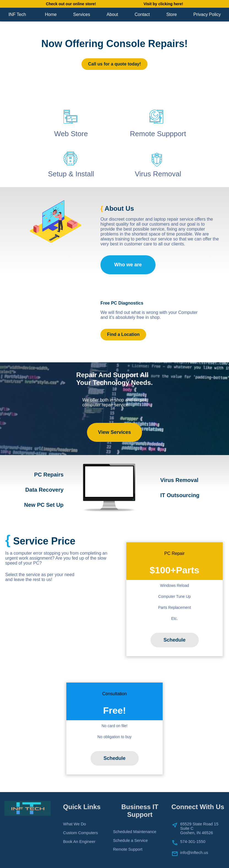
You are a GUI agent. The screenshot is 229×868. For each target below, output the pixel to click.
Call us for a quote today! (115, 64)
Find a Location (123, 334)
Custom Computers (80, 833)
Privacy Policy (207, 14)
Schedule (175, 640)
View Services (115, 432)
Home (51, 14)
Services (82, 14)
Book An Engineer (79, 842)
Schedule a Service (130, 840)
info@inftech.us (194, 853)
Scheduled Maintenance (135, 832)
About (112, 14)
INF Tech (17, 14)
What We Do (74, 824)
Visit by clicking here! (163, 4)
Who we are (128, 265)
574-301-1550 (193, 842)
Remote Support (128, 849)
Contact (142, 14)
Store (171, 14)
